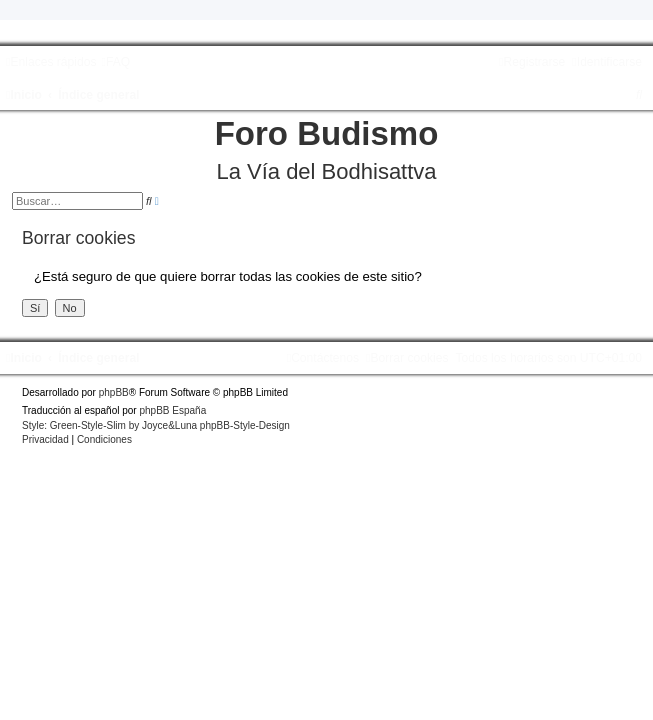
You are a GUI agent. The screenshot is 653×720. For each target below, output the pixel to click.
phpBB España (172, 410)
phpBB (114, 392)
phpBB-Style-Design (245, 425)
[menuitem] (115, 62)
